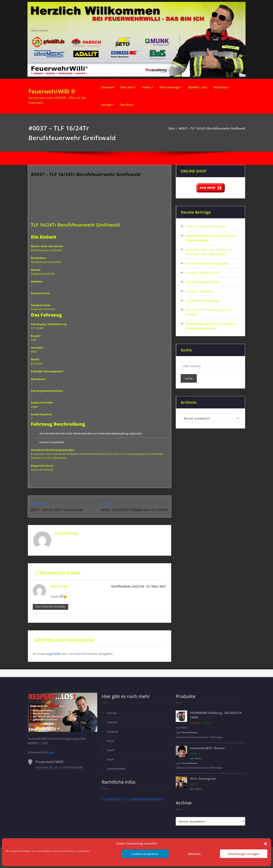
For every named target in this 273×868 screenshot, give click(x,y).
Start (172, 128)
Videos (147, 87)
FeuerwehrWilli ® (52, 91)
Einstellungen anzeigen (244, 854)
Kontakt (106, 105)
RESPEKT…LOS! (198, 87)
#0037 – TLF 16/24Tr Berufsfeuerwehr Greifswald (212, 128)
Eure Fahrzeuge (170, 87)
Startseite (108, 87)
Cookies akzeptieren (145, 854)
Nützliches (220, 87)
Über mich (127, 87)
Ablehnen (194, 854)
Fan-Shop (126, 105)
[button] (265, 843)
